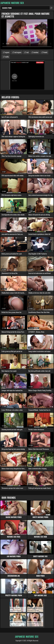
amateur (36, 52)
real (27, 52)
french (45, 52)
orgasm (7, 52)
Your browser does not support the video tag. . (27, 34)
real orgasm (18, 52)
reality (7, 57)
